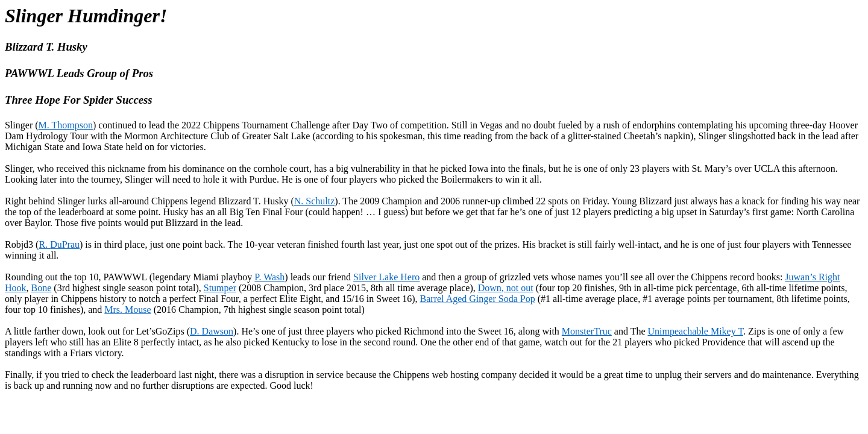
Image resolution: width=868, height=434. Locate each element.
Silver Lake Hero (386, 277)
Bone (42, 288)
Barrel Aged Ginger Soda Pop (478, 299)
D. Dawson (212, 331)
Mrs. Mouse (127, 310)
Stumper (220, 288)
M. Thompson (66, 125)
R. (59, 244)
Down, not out (506, 288)
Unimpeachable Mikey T (696, 331)
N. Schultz (315, 201)
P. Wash (269, 277)
